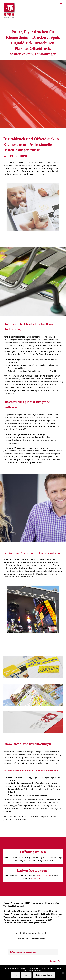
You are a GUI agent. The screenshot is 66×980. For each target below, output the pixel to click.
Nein (26, 975)
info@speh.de (37, 879)
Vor (59, 961)
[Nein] (63, 973)
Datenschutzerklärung (44, 975)
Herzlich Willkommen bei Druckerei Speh (31, 933)
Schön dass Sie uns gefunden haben (31, 938)
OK (15, 975)
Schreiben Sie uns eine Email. (23, 952)
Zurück (53, 961)
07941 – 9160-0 (43, 876)
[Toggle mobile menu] (61, 4)
